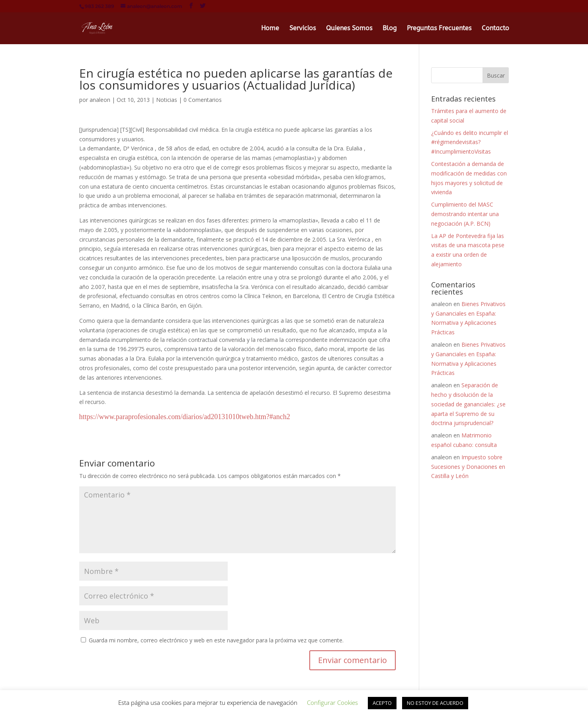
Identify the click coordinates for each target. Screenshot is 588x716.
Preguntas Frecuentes (439, 29)
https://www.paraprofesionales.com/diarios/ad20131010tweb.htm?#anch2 (185, 417)
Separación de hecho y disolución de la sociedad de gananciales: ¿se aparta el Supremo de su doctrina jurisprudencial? (468, 404)
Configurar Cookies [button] (332, 702)
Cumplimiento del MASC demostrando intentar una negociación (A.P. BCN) (465, 214)
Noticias (167, 100)
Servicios (303, 29)
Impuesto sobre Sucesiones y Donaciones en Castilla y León (468, 467)
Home (270, 29)
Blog (390, 29)
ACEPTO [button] (382, 703)
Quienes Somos (349, 29)
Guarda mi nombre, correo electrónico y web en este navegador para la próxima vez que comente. (216, 640)
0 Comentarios (203, 100)
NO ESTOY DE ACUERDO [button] (435, 703)
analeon (100, 100)
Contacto (495, 29)
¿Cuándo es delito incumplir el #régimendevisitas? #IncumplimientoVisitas (470, 142)
